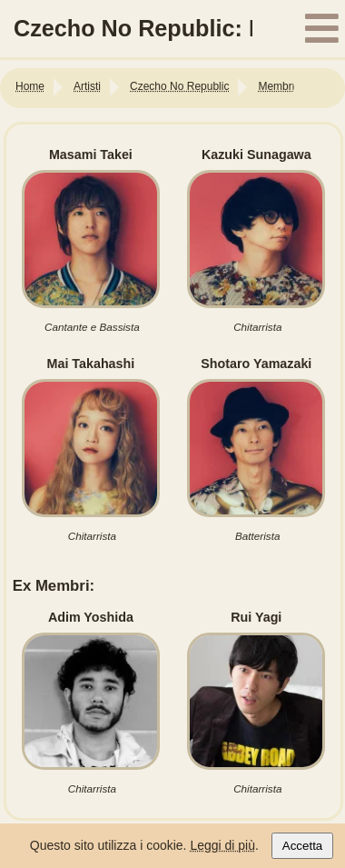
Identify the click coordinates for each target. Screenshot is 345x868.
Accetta (302, 846)
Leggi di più (222, 845)
